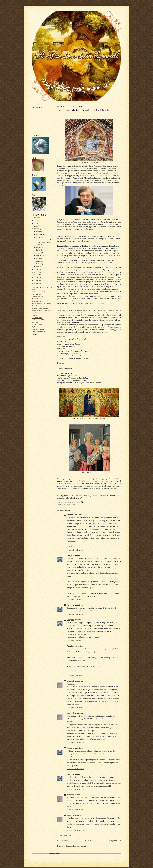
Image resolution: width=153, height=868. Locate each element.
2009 (36, 280)
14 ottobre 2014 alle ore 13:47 (75, 599)
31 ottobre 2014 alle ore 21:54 (75, 810)
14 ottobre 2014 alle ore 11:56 (75, 550)
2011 (36, 275)
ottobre (39, 237)
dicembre (40, 232)
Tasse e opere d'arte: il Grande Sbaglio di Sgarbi (43, 242)
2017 (36, 221)
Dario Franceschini (96, 166)
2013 (36, 269)
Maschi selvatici (37, 324)
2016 (36, 223)
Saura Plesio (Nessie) (39, 332)
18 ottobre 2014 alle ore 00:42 (75, 675)
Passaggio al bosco (38, 329)
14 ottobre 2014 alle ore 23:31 (75, 640)
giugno (39, 253)
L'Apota (34, 315)
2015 (36, 226)
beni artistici (67, 504)
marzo (39, 261)
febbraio (39, 264)
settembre (40, 247)
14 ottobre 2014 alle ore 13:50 (75, 614)
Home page (89, 840)
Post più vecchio (115, 840)
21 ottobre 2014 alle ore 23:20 (75, 789)
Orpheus (35, 327)
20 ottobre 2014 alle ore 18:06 (75, 742)
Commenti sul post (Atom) (76, 846)
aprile (38, 258)
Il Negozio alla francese (40, 308)
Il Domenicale (36, 301)
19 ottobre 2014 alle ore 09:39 (75, 707)
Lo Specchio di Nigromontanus (42, 320)
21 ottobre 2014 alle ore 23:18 (75, 769)
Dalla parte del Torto (39, 292)
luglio (38, 250)
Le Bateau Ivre (37, 318)
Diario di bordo (37, 294)
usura (75, 504)
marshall (70, 681)
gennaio (39, 267)
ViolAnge (35, 334)
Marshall (35, 322)
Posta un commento (66, 835)
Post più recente (63, 840)
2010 (36, 278)
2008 (36, 283)
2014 (36, 229)
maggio (39, 255)
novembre (40, 234)
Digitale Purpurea (38, 297)
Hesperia (71, 555)
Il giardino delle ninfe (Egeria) (42, 304)
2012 (36, 272)
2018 (36, 218)
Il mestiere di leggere (39, 306)
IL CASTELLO (37, 299)
